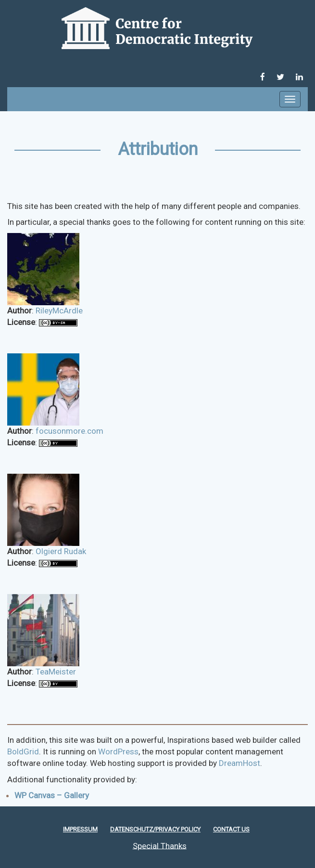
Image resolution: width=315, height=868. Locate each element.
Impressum (80, 829)
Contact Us (231, 829)
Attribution (158, 149)
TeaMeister (56, 672)
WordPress (118, 751)
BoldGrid (23, 751)
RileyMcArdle (59, 311)
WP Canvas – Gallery (52, 795)
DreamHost (239, 763)
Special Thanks (160, 845)
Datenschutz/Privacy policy (155, 829)
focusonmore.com (69, 431)
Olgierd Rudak (61, 551)
